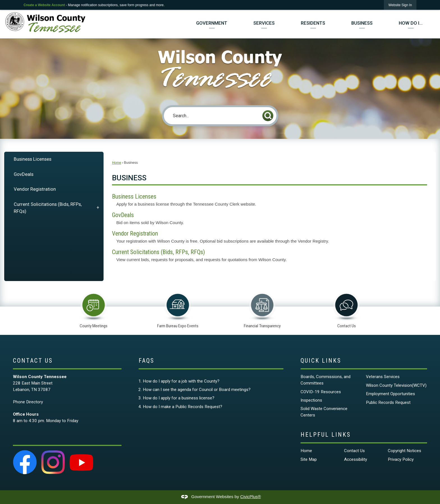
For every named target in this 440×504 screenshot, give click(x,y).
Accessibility (356, 459)
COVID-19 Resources (321, 392)
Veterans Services (383, 377)
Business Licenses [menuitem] (134, 196)
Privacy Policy (401, 459)
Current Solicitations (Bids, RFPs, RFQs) (48, 208)
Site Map (309, 459)
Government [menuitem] (212, 23)
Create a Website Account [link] (44, 5)
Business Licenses (33, 159)
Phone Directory (28, 402)
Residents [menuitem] (313, 23)
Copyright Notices (405, 451)
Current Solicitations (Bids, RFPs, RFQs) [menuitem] (158, 252)
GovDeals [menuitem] (123, 215)
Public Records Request (388, 402)
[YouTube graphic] (81, 462)
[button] (268, 116)
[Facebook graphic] (25, 462)
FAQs (146, 361)
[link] (400, 5)
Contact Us (354, 451)
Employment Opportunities (390, 394)
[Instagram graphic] (53, 462)
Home (116, 163)
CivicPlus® (251, 497)
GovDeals (24, 174)
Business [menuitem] (362, 23)
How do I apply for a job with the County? (181, 381)
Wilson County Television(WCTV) (396, 385)
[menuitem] (54, 159)
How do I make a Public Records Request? (183, 407)
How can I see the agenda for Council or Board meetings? (197, 390)
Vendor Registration (35, 189)
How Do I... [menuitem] (411, 23)
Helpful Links (326, 435)
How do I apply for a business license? (179, 398)
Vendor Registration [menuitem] (135, 233)
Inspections (311, 400)
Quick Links (321, 361)
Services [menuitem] (264, 23)
